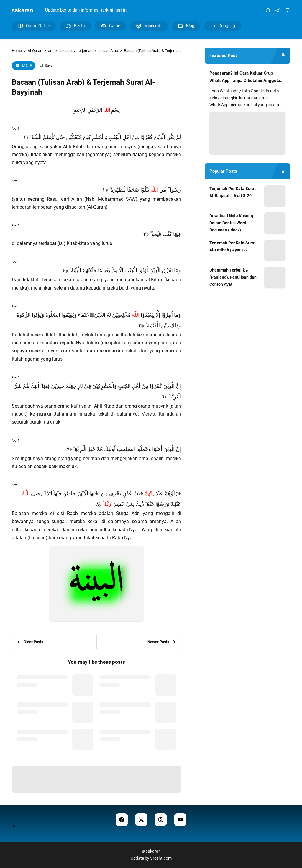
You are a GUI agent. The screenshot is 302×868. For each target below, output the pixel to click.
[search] (268, 10)
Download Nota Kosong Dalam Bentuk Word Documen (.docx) (231, 223)
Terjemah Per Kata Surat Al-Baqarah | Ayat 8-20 (233, 192)
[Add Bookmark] (46, 66)
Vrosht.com (161, 858)
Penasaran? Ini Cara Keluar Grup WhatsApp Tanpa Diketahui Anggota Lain (245, 78)
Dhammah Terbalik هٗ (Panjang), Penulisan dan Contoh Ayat (233, 277)
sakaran (22, 10)
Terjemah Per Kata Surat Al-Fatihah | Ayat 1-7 (233, 246)
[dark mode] (278, 10)
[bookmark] (288, 10)
